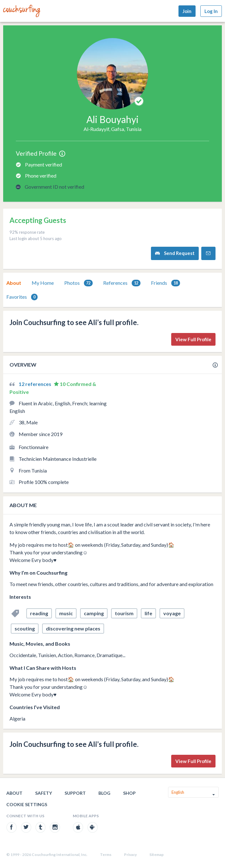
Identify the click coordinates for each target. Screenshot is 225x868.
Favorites (22, 297)
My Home (43, 283)
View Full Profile (193, 339)
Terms (106, 855)
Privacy (130, 855)
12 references (35, 384)
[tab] (14, 283)
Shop (129, 793)
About (14, 283)
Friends (166, 283)
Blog (104, 793)
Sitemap (156, 855)
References (122, 283)
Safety (44, 793)
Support (75, 793)
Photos (78, 283)
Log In (211, 11)
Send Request (175, 253)
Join (187, 11)
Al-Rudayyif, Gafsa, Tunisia (113, 129)
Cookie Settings (27, 804)
